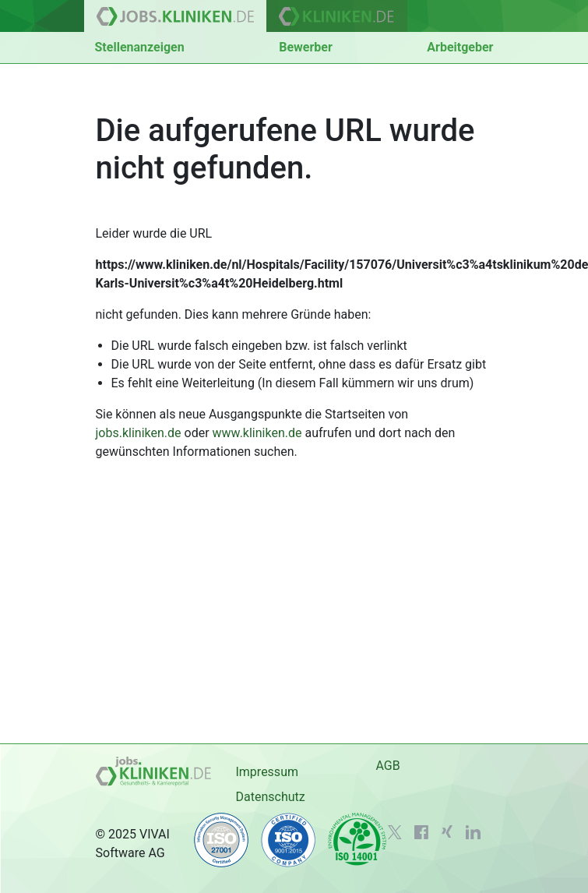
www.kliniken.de (257, 433)
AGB (387, 766)
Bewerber (306, 47)
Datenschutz (270, 797)
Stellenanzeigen (140, 47)
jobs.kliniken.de (139, 433)
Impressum (267, 772)
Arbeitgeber (460, 47)
